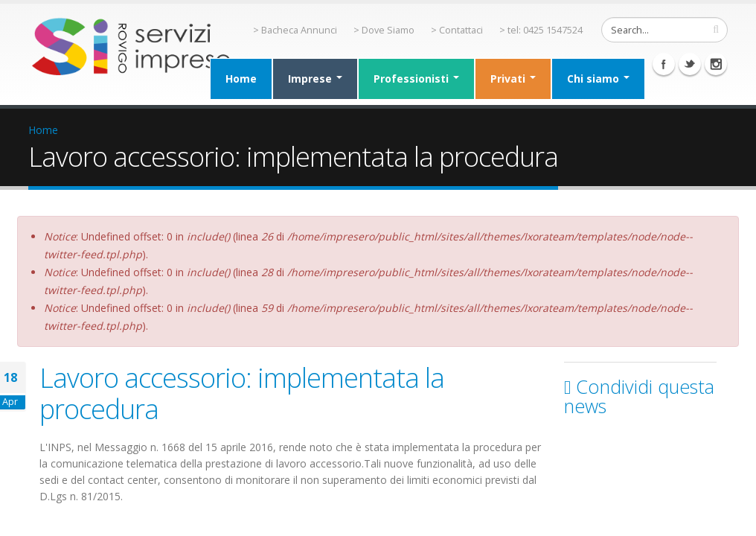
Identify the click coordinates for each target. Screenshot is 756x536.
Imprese (315, 79)
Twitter (690, 64)
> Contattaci (457, 30)
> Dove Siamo (384, 30)
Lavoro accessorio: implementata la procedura (242, 393)
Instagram (716, 64)
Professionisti (416, 79)
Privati (513, 79)
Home (241, 79)
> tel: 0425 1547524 (541, 30)
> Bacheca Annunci (295, 30)
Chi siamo (598, 79)
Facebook (664, 64)
